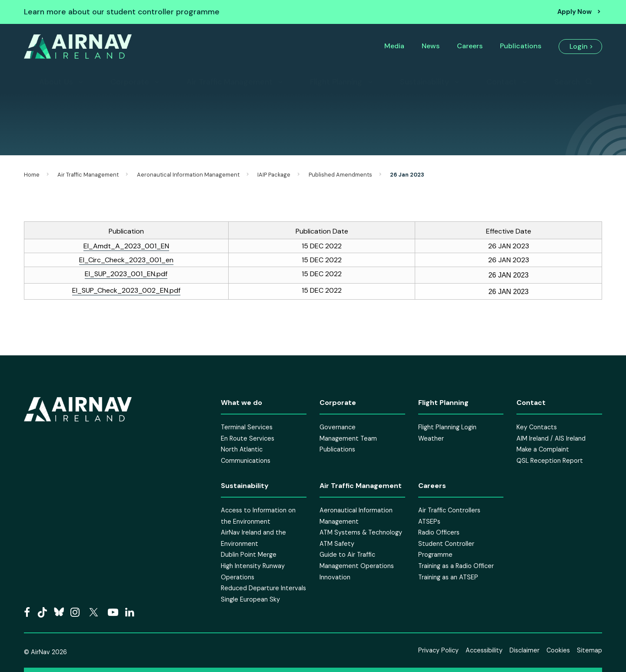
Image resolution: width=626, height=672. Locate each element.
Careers (470, 46)
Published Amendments (340, 175)
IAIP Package (274, 175)
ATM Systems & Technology (361, 532)
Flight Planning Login (447, 427)
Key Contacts (537, 427)
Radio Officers (439, 532)
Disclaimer (524, 650)
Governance (338, 427)
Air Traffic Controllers (449, 510)
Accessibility (484, 650)
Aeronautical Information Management (188, 175)
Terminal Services (247, 427)
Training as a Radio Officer (456, 566)
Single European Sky (250, 599)
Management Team (348, 438)
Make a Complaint (543, 449)
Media (394, 46)
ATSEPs (429, 522)
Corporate (130, 82)
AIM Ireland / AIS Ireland (551, 438)
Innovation (335, 577)
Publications (521, 46)
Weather (431, 438)
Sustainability (425, 82)
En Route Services (248, 438)
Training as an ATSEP (448, 577)
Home (32, 175)
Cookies (558, 650)
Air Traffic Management (230, 82)
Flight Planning (336, 82)
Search (567, 82)
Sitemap (589, 650)
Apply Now (574, 12)
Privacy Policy (438, 650)
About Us (56, 82)
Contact (502, 82)
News (431, 46)
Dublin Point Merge (249, 555)
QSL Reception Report (550, 461)
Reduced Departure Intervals (263, 588)
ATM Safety (337, 544)
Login (579, 46)
